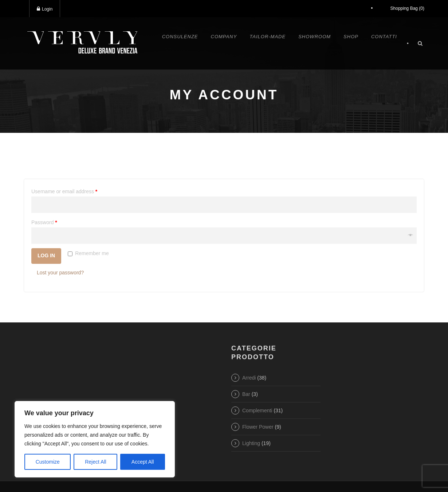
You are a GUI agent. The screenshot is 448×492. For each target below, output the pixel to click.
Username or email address (64, 191)
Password (44, 222)
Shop (351, 37)
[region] (95, 439)
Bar (246, 394)
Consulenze (180, 37)
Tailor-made (268, 37)
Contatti (384, 37)
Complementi (257, 410)
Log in (46, 255)
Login (45, 9)
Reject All (95, 462)
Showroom (315, 37)
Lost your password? (60, 273)
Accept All (143, 462)
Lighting (251, 443)
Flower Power (258, 427)
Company (224, 37)
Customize (48, 462)
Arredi (249, 378)
